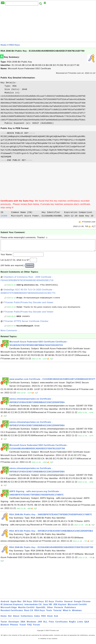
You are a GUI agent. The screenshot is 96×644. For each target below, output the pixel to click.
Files (51, 624)
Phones (14, 627)
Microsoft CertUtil (77, 607)
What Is (67, 613)
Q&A (87, 624)
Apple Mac (16, 604)
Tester (4, 624)
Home (4, 45)
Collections (27, 618)
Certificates (62, 624)
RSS (44, 618)
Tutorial (57, 613)
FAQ (29, 627)
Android (5, 604)
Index (37, 618)
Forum (36, 627)
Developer (14, 624)
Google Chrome (82, 604)
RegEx (72, 624)
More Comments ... (10, 333)
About (16, 618)
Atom (50, 618)
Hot (10, 618)
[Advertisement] (48, 24)
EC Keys (50, 604)
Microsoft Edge (9, 610)
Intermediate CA (33, 607)
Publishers (70, 610)
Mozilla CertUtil (26, 610)
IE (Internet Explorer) (12, 607)
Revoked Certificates (12, 613)
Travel (23, 627)
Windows (77, 613)
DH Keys (27, 604)
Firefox (59, 604)
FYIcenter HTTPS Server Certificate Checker (26, 324)
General (68, 604)
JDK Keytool (60, 607)
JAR (40, 624)
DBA (23, 624)
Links (80, 624)
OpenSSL (41, 610)
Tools (49, 613)
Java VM (47, 607)
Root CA (29, 613)
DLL (45, 624)
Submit (30, 268)
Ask (56, 618)
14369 (5, 216)
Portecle (59, 610)
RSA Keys (15, 45)
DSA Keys (39, 604)
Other (50, 610)
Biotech (5, 627)
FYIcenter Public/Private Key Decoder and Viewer (28, 305)
